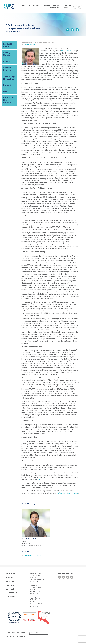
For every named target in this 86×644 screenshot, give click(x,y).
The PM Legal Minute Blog (9, 72)
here (40, 481)
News (6, 85)
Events (6, 58)
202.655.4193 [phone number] (26, 545)
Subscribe (66, 8)
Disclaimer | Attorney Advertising (39, 635)
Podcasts (7, 79)
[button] (68, 30)
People (36, 6)
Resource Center (7, 45)
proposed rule (66, 50)
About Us (26, 6)
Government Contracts (32, 42)
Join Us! (67, 6)
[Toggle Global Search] (80, 7)
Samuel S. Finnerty (31, 44)
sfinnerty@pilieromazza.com (68, 495)
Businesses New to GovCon (10, 92)
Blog (45, 42)
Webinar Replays (7, 64)
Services (46, 6)
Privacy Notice (34, 634)
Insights (57, 6)
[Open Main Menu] (75, 7)
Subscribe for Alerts (64, 575)
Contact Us (54, 8)
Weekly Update (9, 52)
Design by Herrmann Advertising (15, 638)
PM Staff (10, 598)
